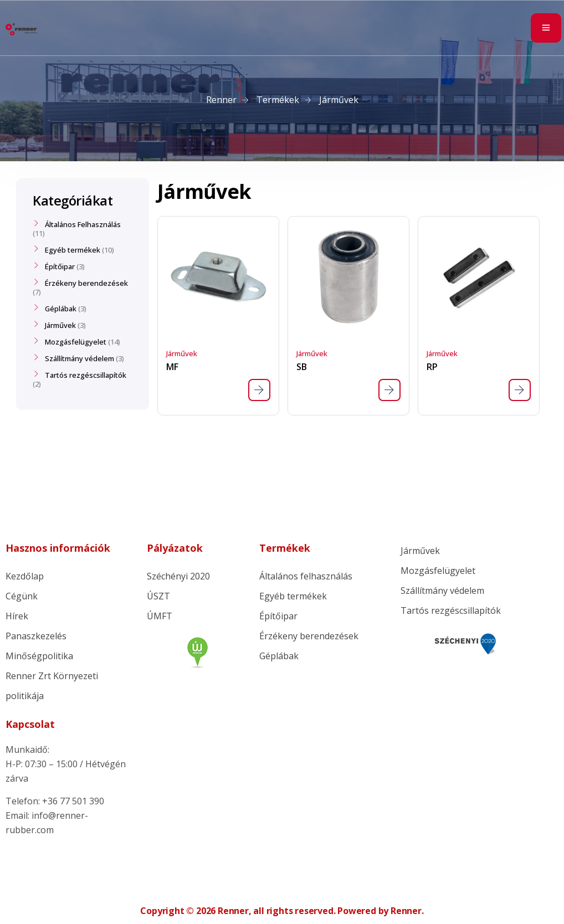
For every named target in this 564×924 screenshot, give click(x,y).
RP (432, 367)
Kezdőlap (25, 576)
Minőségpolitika (39, 656)
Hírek (17, 616)
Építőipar (60, 266)
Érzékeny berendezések (86, 283)
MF (172, 367)
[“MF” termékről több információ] (259, 390)
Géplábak (61, 309)
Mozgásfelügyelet (76, 342)
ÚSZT (158, 596)
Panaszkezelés (36, 636)
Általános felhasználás (306, 576)
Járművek (182, 353)
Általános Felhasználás (83, 224)
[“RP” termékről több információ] (520, 390)
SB (301, 367)
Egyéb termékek (73, 250)
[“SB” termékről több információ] (389, 390)
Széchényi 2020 (178, 576)
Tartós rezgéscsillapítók (86, 375)
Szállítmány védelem (80, 358)
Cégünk (22, 596)
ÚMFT (160, 616)
